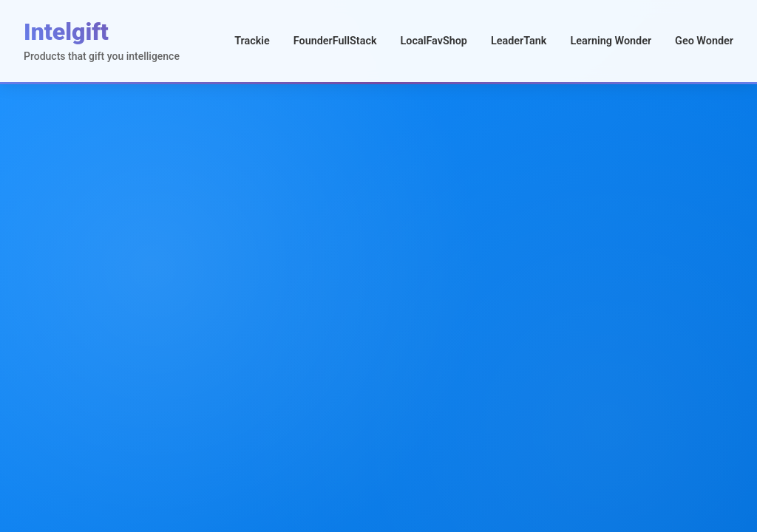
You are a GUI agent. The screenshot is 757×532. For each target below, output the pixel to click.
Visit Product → (568, 397)
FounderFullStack (335, 41)
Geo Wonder (704, 41)
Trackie (252, 41)
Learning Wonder (611, 41)
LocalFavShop (433, 41)
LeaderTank (519, 41)
